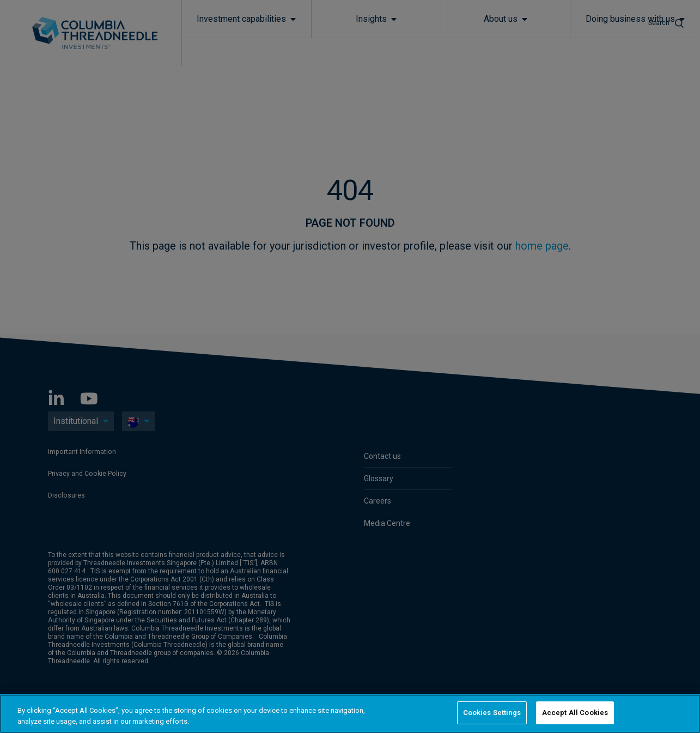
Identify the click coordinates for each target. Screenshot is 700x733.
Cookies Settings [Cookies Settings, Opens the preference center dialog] (492, 713)
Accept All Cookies (575, 713)
